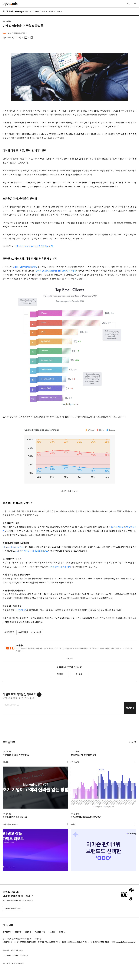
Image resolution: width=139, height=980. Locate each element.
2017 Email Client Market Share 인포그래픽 (56, 271)
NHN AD (8, 925)
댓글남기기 (130, 708)
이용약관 (6, 950)
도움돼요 (60, 674)
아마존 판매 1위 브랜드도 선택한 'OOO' (86, 817)
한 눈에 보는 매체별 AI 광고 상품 (15, 817)
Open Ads (10, 4)
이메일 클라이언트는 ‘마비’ (60, 567)
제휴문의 (28, 932)
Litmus (6, 547)
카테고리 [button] (8, 11)
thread (16, 955)
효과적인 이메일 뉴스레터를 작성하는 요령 (35, 246)
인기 (31, 11)
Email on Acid (18, 547)
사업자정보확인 (31, 942)
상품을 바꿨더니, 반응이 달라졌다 (83, 755)
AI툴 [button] (59, 11)
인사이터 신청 (40, 932)
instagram (7, 955)
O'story (19, 12)
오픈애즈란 (7, 932)
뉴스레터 (52, 932)
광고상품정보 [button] (48, 11)
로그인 (134, 4)
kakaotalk (24, 955)
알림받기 (70, 659)
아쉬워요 (79, 674)
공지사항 (18, 932)
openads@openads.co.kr (125, 942)
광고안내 (62, 932)
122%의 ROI (21, 610)
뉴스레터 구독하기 (13, 909)
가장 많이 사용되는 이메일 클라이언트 (31, 551)
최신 (26, 11)
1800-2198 (105, 942)
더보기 (133, 742)
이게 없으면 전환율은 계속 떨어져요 (16, 755)
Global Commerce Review (25, 267)
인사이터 (38, 11)
